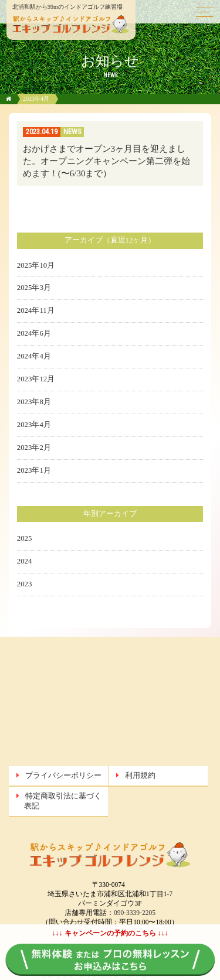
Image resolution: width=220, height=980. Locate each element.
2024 (25, 561)
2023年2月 (34, 448)
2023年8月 (34, 402)
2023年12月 (36, 379)
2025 (25, 538)
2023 (25, 584)
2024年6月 (34, 333)
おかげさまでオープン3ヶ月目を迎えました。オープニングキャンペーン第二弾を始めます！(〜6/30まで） (106, 161)
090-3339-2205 (135, 913)
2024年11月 (36, 310)
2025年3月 (34, 288)
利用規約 (140, 776)
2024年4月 (34, 356)
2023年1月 (34, 470)
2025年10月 (36, 265)
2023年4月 (34, 425)
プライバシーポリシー (63, 776)
